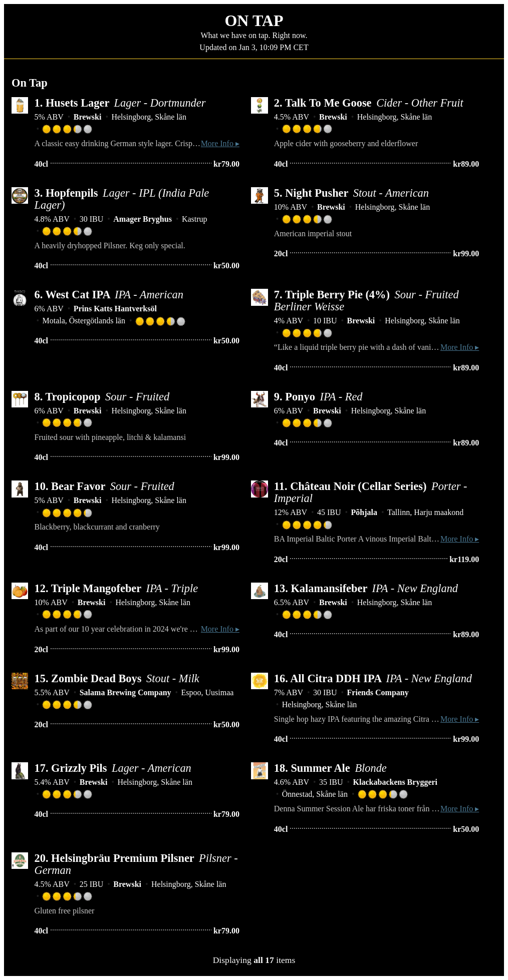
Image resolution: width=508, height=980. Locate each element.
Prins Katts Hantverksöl (115, 309)
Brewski (88, 117)
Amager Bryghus (143, 219)
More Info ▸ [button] (220, 143)
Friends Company (378, 692)
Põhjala (364, 512)
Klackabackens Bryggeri (395, 782)
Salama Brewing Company (125, 692)
